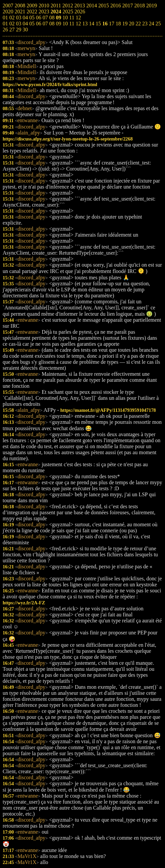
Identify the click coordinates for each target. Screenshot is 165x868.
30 (25, 30)
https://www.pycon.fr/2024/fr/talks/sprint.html (50, 84)
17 (111, 24)
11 (72, 24)
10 (65, 24)
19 (125, 24)
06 (39, 24)
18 (118, 24)
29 (19, 30)
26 (5, 30)
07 (45, 24)
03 (19, 24)
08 (52, 24)
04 (25, 24)
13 (85, 24)
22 (138, 24)
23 (145, 24)
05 (32, 24)
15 (98, 24)
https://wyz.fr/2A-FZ (24, 603)
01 (5, 24)
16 (105, 24)
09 (59, 24)
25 (158, 24)
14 (91, 24)
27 (12, 30)
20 (131, 24)
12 (78, 24)
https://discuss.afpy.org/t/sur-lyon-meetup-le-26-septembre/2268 (68, 139)
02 (12, 24)
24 (151, 24)
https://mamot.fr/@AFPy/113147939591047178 (108, 410)
